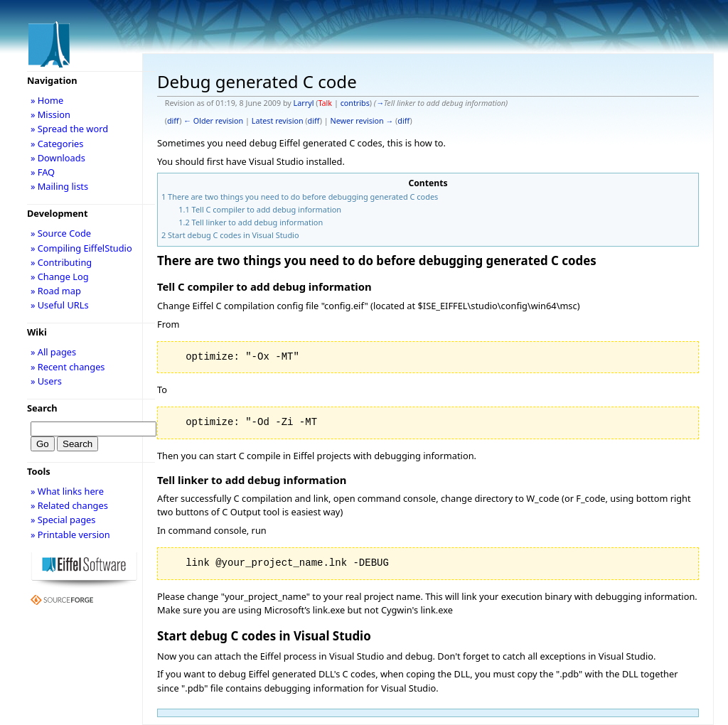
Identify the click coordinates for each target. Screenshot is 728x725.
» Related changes (69, 505)
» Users (46, 381)
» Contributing (61, 262)
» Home (47, 100)
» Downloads (58, 158)
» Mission (50, 114)
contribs (355, 103)
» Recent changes (68, 367)
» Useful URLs (60, 305)
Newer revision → (362, 121)
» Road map (56, 291)
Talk (325, 103)
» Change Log (60, 276)
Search (42, 408)
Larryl (304, 103)
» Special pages (63, 520)
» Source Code (61, 233)
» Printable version (70, 535)
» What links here (67, 491)
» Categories (57, 144)
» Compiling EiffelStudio (81, 248)
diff (173, 121)
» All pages (53, 352)
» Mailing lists (59, 186)
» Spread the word (69, 129)
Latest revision (278, 121)
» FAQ (43, 172)
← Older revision (213, 121)
